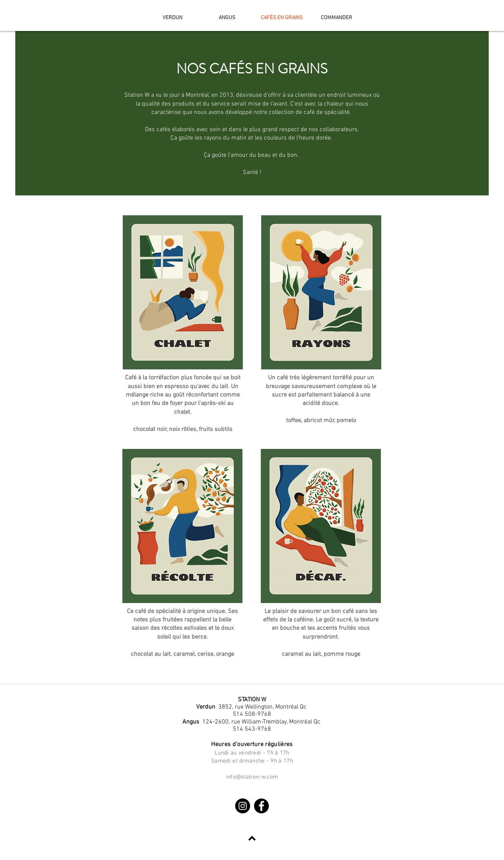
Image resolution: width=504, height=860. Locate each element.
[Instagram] (243, 806)
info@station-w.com (252, 777)
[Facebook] (261, 806)
